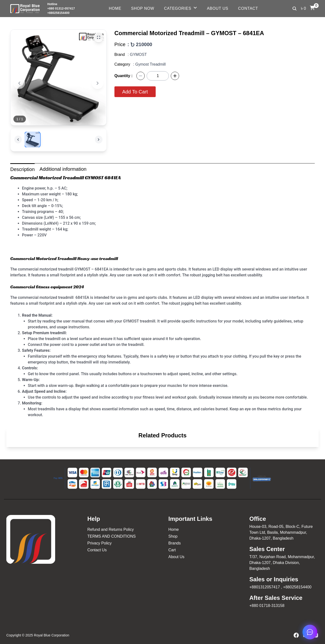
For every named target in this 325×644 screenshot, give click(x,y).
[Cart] (312, 8)
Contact (248, 8)
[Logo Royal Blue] (25, 9)
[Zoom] (99, 37)
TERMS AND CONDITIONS (112, 536)
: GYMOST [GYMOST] (137, 55)
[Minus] (141, 76)
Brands (175, 543)
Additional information (63, 169)
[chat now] (310, 632)
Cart (172, 550)
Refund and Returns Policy (111, 529)
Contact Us (97, 550)
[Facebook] (296, 635)
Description (22, 169)
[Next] (98, 83)
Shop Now (143, 8)
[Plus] (175, 76)
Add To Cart (135, 92)
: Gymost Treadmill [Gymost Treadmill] (149, 64)
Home (115, 8)
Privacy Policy (100, 543)
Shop (173, 536)
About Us (218, 8)
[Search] (295, 9)
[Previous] (19, 83)
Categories (178, 8)
